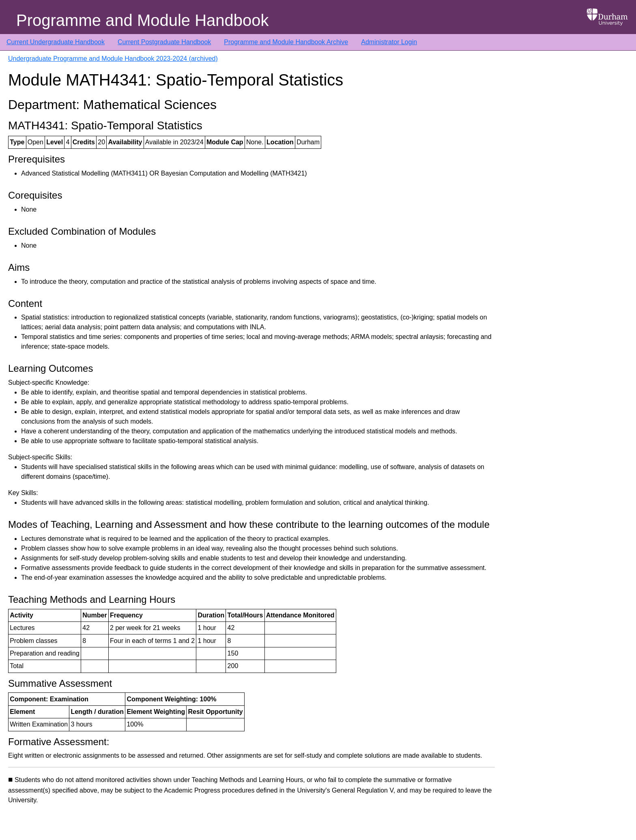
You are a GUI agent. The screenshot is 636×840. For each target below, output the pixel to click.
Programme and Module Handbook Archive (286, 42)
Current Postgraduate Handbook (164, 42)
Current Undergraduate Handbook (56, 42)
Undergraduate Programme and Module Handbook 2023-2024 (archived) (113, 59)
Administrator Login (389, 42)
